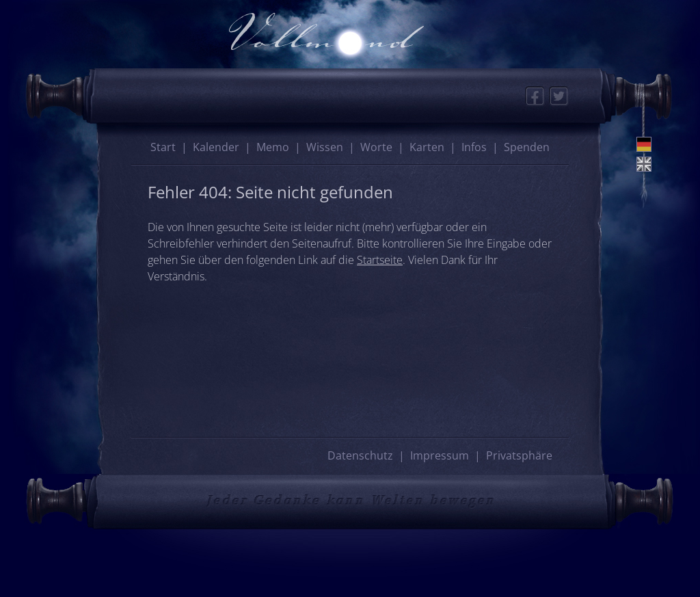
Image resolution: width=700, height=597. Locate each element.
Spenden (527, 147)
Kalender (216, 147)
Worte (376, 147)
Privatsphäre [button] (519, 455)
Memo (273, 147)
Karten (427, 147)
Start (163, 147)
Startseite (380, 260)
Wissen (325, 147)
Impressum (440, 455)
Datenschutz (360, 455)
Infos (474, 147)
